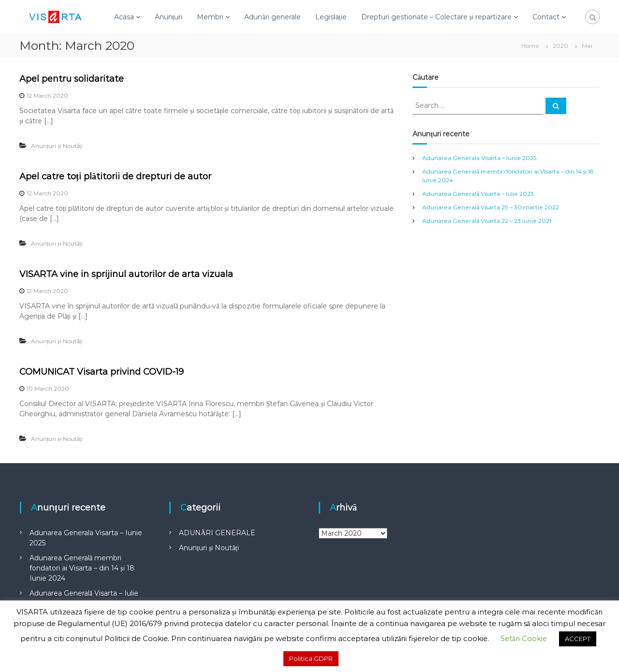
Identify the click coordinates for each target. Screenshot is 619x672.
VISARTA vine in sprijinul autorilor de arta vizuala (126, 274)
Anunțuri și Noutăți (57, 146)
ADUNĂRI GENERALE (217, 533)
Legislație (331, 17)
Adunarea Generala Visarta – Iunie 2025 (479, 158)
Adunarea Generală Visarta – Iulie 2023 (478, 194)
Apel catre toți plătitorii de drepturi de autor (115, 176)
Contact (546, 17)
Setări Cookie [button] (524, 638)
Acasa (124, 17)
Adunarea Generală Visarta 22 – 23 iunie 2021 (486, 221)
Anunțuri (169, 17)
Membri (210, 17)
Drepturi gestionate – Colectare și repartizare (436, 17)
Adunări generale (272, 17)
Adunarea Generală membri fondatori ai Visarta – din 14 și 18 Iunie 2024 (82, 568)
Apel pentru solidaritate (72, 79)
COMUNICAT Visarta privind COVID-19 (102, 372)
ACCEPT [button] (578, 639)
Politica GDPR (311, 658)
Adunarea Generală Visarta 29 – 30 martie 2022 (490, 207)
